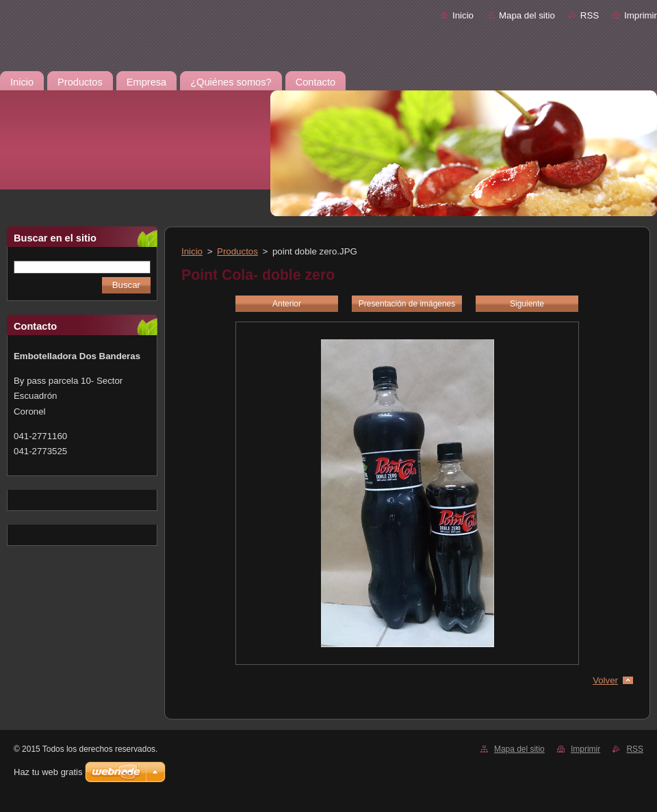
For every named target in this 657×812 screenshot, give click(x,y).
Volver (605, 680)
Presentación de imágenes (407, 304)
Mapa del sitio (527, 15)
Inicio (463, 15)
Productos (237, 251)
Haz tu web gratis (48, 772)
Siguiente (527, 304)
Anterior (287, 304)
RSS (590, 15)
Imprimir (641, 15)
